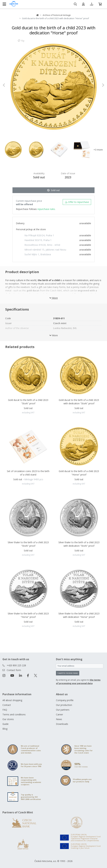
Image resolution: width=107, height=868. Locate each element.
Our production (64, 705)
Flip (21, 42)
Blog (5, 729)
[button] (10, 85)
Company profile (65, 700)
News (59, 719)
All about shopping (12, 700)
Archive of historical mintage (57, 15)
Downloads (62, 724)
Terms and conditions (14, 714)
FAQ (5, 710)
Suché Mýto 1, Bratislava (38, 254)
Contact (7, 705)
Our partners (63, 710)
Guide (5, 724)
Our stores (8, 719)
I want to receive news (68, 673)
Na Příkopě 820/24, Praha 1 (39, 235)
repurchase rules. (46, 209)
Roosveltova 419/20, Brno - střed (42, 245)
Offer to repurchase (77, 202)
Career (59, 714)
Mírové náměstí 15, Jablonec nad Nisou (45, 250)
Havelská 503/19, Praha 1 (38, 240)
